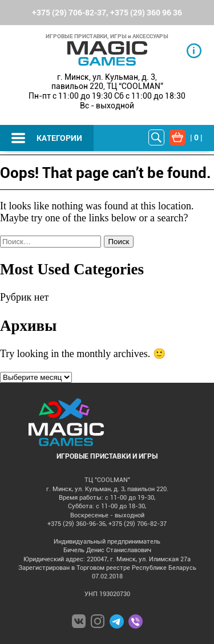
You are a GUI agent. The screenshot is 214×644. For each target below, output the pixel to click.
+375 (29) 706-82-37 (69, 12)
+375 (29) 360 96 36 (146, 12)
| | (196, 137)
